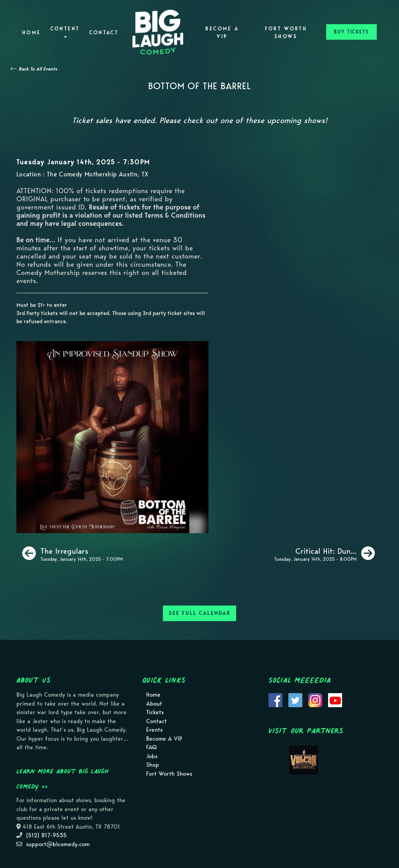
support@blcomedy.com (58, 844)
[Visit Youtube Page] (335, 700)
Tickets (155, 712)
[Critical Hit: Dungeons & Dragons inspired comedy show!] (325, 553)
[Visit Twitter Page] (295, 700)
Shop (153, 765)
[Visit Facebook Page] (275, 700)
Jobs (152, 756)
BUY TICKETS (351, 32)
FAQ (151, 747)
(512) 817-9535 (46, 835)
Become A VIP (222, 33)
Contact (104, 33)
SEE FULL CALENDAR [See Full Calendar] (199, 613)
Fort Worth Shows (286, 33)
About (154, 704)
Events (154, 730)
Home (31, 33)
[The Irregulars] (72, 553)
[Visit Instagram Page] (315, 700)
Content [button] (65, 32)
